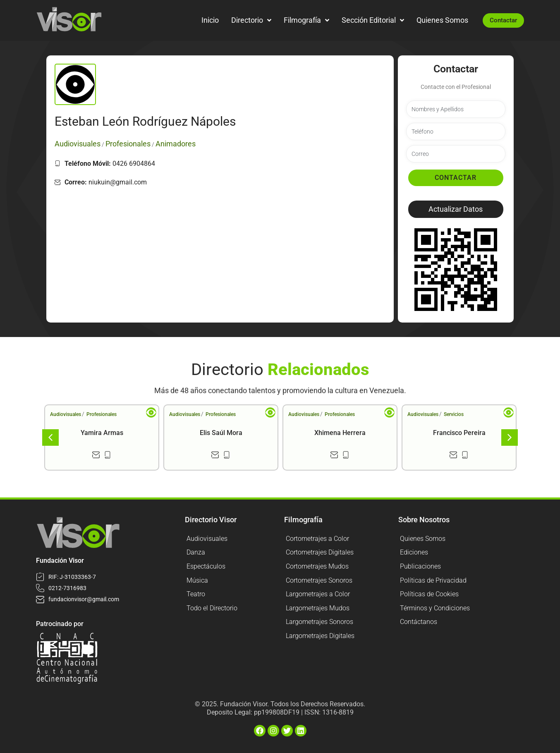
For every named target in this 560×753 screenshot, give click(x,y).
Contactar (456, 178)
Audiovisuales (66, 414)
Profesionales (102, 414)
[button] (456, 209)
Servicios (454, 414)
